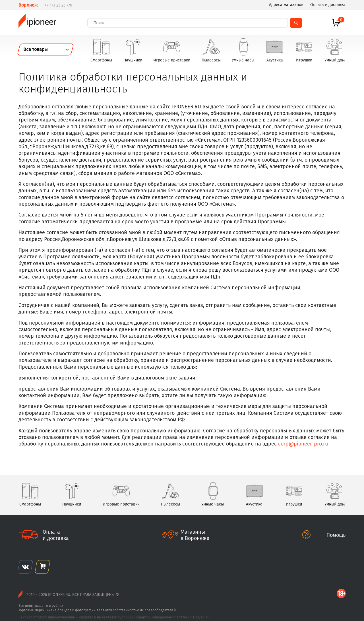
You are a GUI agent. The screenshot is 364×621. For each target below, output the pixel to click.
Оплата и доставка (328, 5)
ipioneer (37, 23)
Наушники (133, 50)
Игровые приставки (172, 50)
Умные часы (243, 50)
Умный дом (335, 50)
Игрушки (304, 50)
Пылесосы (211, 50)
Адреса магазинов (286, 5)
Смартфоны (101, 50)
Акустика (275, 50)
